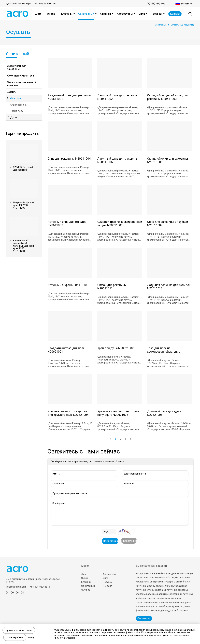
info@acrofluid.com (47, 4)
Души (14, 117)
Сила (106, 578)
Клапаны (86, 582)
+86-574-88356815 (40, 587)
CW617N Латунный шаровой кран (23, 168)
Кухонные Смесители (20, 76)
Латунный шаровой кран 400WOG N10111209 (24, 205)
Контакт (175, 14)
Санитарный (88, 586)
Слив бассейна (18, 105)
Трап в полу (17, 111)
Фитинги (86, 590)
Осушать (16, 98)
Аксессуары (109, 574)
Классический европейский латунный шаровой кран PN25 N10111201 (23, 246)
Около (85, 578)
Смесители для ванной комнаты (21, 84)
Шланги (12, 92)
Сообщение (120, 513)
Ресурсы (108, 582)
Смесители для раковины (17, 67)
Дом (84, 574)
